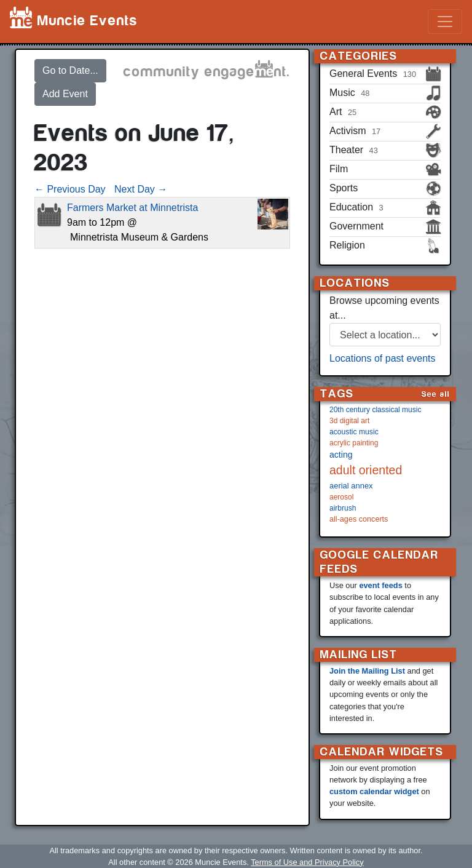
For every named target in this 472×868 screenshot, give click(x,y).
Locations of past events (383, 358)
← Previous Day (70, 189)
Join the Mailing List (367, 671)
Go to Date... (70, 70)
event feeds (380, 585)
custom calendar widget (374, 791)
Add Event (65, 94)
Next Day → (141, 189)
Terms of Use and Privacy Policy (307, 862)
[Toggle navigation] (445, 22)
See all (436, 394)
